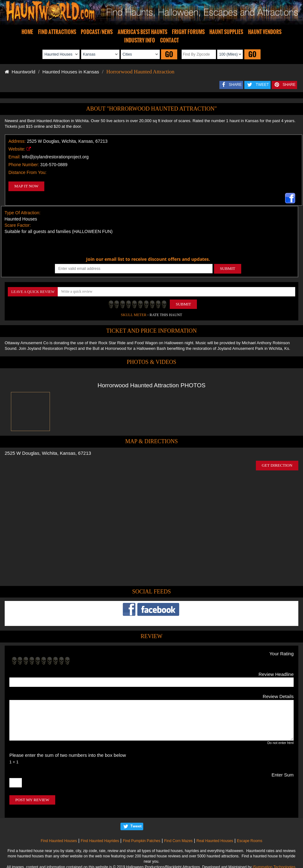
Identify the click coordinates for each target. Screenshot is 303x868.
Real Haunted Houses (215, 841)
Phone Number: (24, 165)
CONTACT (169, 40)
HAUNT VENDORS (265, 32)
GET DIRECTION (277, 465)
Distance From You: (27, 172)
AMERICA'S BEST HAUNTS (142, 32)
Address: (17, 141)
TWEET (262, 85)
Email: (15, 157)
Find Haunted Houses (59, 841)
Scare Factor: (18, 225)
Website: (17, 149)
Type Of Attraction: (23, 213)
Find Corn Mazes (178, 841)
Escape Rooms (249, 841)
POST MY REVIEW (32, 800)
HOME (27, 32)
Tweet (136, 826)
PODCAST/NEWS (97, 32)
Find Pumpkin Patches (142, 841)
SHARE (235, 85)
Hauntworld (20, 72)
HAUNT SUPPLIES (226, 32)
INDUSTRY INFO (140, 40)
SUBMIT (228, 268)
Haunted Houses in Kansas (71, 72)
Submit (183, 304)
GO (169, 54)
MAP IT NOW (26, 186)
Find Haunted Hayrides (100, 841)
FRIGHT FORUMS (188, 32)
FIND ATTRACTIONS (57, 32)
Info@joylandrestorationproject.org (55, 157)
